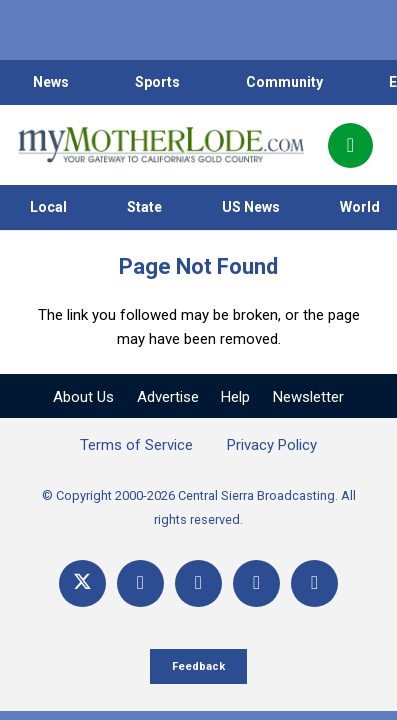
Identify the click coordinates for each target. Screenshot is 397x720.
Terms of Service (136, 445)
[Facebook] (140, 583)
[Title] (314, 583)
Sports (157, 82)
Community (284, 82)
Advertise (168, 397)
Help (235, 397)
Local (48, 207)
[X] (82, 583)
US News (251, 207)
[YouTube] (198, 583)
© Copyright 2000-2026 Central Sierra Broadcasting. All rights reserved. (199, 507)
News (51, 82)
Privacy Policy (272, 445)
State (144, 207)
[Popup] (350, 145)
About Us (83, 397)
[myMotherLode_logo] (160, 145)
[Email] (256, 583)
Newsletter (308, 397)
